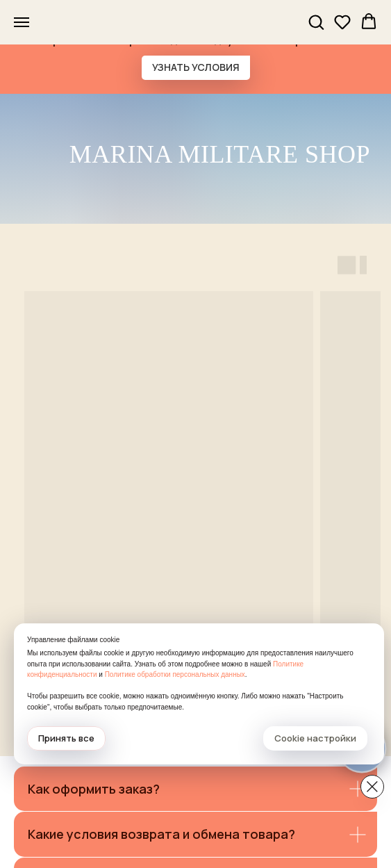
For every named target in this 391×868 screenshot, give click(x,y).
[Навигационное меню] (22, 22)
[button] (316, 22)
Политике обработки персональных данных (175, 674)
